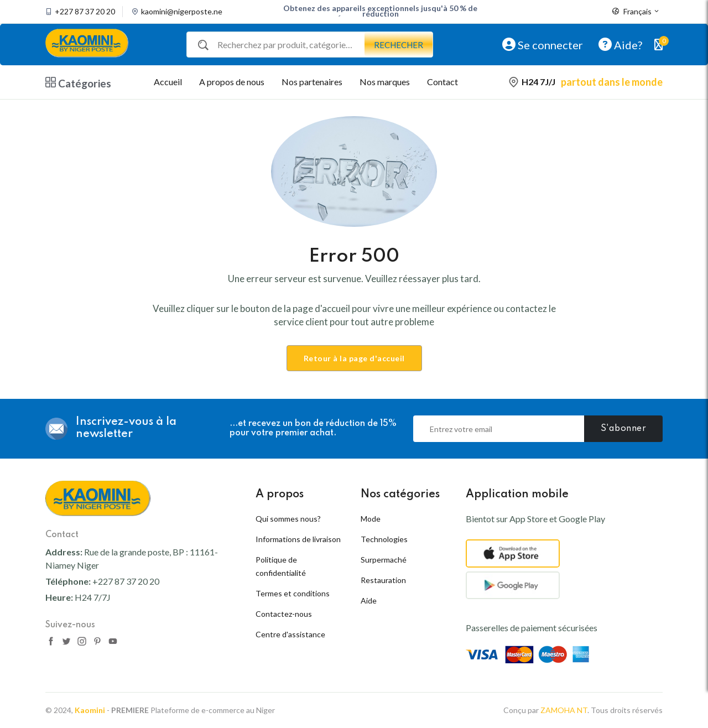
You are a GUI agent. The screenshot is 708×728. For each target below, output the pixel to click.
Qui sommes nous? (288, 519)
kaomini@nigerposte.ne (182, 12)
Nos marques (385, 82)
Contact (442, 82)
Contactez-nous (284, 614)
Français (636, 12)
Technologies (384, 539)
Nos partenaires (312, 82)
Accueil (168, 82)
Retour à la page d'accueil (354, 358)
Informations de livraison (298, 539)
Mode (371, 519)
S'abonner (624, 429)
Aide (369, 600)
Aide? (620, 44)
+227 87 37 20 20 (85, 12)
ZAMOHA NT (564, 710)
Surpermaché (384, 560)
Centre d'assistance (290, 634)
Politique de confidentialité (281, 566)
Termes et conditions (293, 593)
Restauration (383, 580)
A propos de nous (232, 82)
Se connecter (543, 44)
